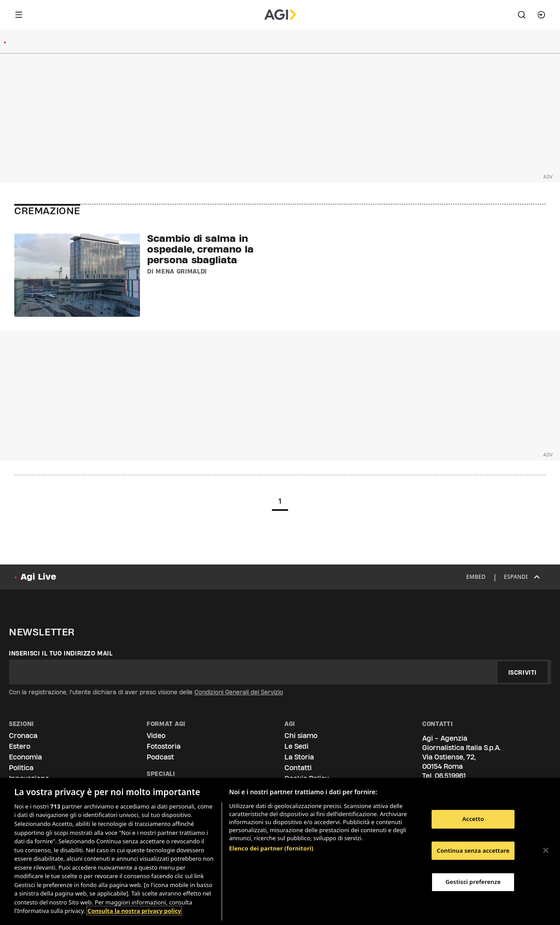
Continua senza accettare (473, 850)
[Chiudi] (546, 850)
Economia (25, 757)
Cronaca (23, 736)
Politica (21, 768)
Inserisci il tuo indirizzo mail (61, 653)
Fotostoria (164, 746)
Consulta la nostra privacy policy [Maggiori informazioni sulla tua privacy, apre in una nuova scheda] (134, 911)
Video (156, 736)
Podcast (160, 757)
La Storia (299, 757)
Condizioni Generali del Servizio (239, 692)
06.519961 (450, 776)
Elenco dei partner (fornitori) (271, 848)
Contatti (298, 768)
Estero (20, 746)
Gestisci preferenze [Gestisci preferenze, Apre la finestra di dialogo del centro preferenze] (473, 882)
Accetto (473, 819)
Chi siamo (301, 736)
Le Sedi (296, 746)
